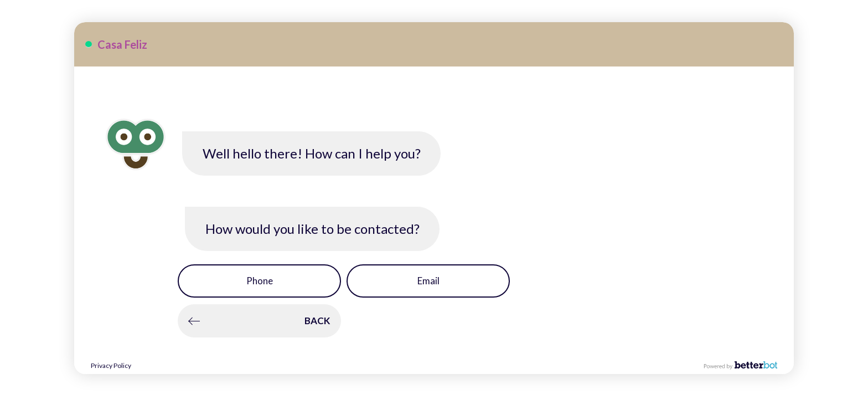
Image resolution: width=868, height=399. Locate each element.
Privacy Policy (111, 365)
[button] (259, 281)
